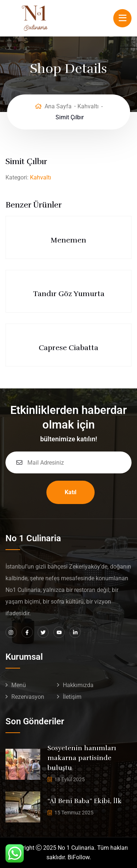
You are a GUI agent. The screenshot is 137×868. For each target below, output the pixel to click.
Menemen (68, 240)
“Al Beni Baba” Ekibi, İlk (85, 801)
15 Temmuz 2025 (74, 813)
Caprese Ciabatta (68, 348)
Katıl (71, 492)
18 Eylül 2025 (70, 779)
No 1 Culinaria (76, 848)
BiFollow (79, 857)
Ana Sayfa (58, 106)
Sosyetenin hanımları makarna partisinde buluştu (82, 758)
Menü (19, 685)
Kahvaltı (88, 106)
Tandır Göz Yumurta (69, 294)
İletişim (72, 697)
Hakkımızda (78, 685)
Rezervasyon (28, 697)
